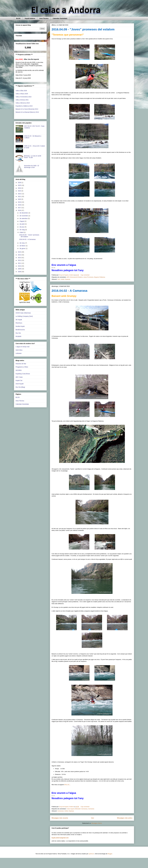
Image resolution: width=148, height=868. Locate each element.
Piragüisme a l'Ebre (22, 367)
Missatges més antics (125, 818)
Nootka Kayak (20, 326)
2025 (20, 185)
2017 (20, 208)
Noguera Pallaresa (99, 277)
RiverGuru (19, 323)
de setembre (24, 218)
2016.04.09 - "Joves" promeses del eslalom (83, 29)
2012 (20, 260)
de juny (22, 227)
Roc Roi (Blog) (20, 387)
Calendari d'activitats (60, 18)
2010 (20, 266)
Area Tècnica (44, 18)
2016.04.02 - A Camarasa (69, 291)
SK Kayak (19, 320)
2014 (20, 255)
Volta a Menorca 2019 (23, 103)
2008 (20, 272)
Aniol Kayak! (20, 384)
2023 (20, 191)
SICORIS (19, 370)
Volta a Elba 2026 (21, 91)
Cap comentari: (85, 275)
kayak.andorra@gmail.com (60, 838)
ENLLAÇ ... (68, 785)
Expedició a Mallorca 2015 (24, 106)
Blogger (110, 854)
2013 (20, 258)
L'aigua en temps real (22, 347)
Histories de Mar (21, 364)
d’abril (22, 232)
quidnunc (91, 854)
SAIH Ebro (19, 350)
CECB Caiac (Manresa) (23, 313)
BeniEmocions (20, 330)
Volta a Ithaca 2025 (22, 94)
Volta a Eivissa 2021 (22, 100)
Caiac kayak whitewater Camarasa (77, 809)
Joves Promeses (88, 277)
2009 (20, 269)
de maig (22, 230)
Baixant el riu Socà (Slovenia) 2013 (27, 109)
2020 (20, 199)
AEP (68, 277)
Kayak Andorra (30, 18)
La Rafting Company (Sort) (24, 316)
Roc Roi (18, 333)
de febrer (23, 246)
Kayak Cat (19, 380)
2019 (20, 202)
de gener (23, 248)
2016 (20, 210)
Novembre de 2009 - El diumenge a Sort (32, 167)
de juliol (22, 224)
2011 (20, 263)
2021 (20, 196)
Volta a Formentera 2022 (24, 97)
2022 (20, 194)
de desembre (24, 213)
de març (22, 243)
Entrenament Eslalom (76, 277)
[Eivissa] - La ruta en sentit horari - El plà (33, 157)
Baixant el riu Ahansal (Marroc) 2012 (27, 112)
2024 (20, 188)
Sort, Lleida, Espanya (64, 279)
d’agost (22, 221)
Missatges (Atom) (97, 823)
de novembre (24, 216)
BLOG (18, 18)
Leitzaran (19, 353)
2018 (20, 205)
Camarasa (91, 809)
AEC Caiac (19, 377)
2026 (20, 183)
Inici (92, 818)
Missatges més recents (60, 818)
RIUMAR (18, 336)
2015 (20, 252)
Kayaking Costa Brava (23, 374)
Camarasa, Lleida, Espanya (66, 811)
